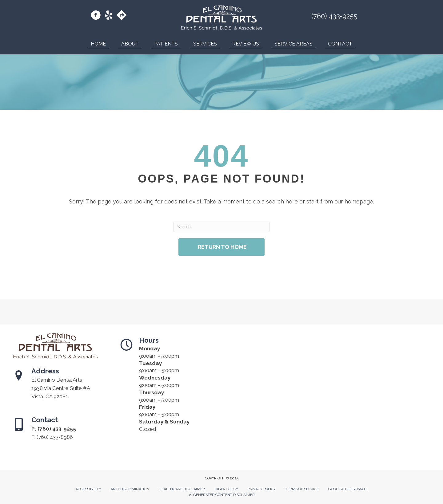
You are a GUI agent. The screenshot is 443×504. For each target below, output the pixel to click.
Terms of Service (302, 489)
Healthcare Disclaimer (182, 489)
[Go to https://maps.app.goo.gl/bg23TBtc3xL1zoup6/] (122, 16)
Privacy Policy (262, 489)
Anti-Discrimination (130, 489)
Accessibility (88, 489)
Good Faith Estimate (348, 489)
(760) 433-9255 (334, 16)
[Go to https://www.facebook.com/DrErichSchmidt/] (96, 16)
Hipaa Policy (226, 489)
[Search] (221, 227)
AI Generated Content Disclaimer (222, 495)
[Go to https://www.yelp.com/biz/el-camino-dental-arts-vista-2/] (109, 16)
